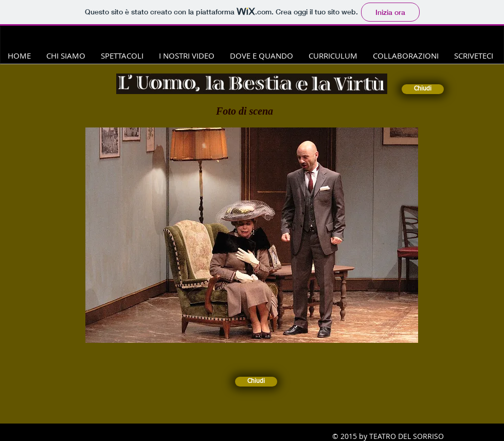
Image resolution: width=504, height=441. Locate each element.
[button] (252, 235)
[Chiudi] (423, 89)
